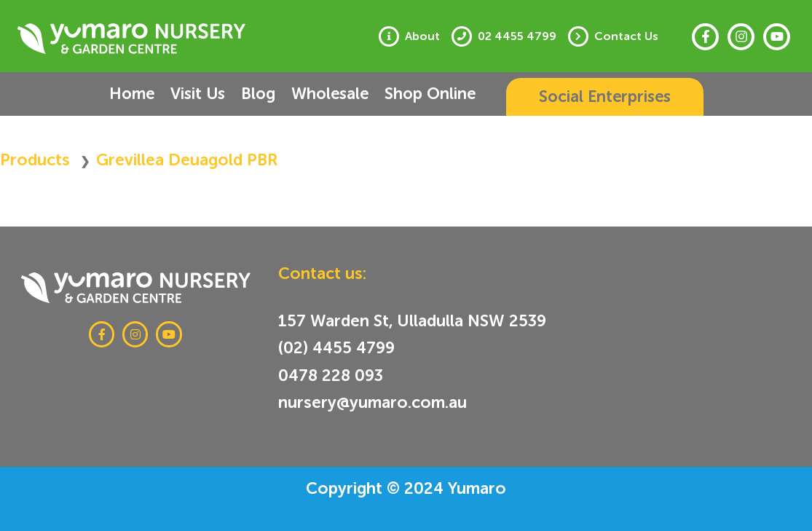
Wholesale (330, 94)
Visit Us (198, 94)
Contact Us (626, 36)
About (422, 36)
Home (132, 94)
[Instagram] (741, 37)
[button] (605, 97)
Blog (258, 94)
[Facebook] (705, 37)
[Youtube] (777, 37)
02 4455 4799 (517, 36)
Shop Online (430, 94)
